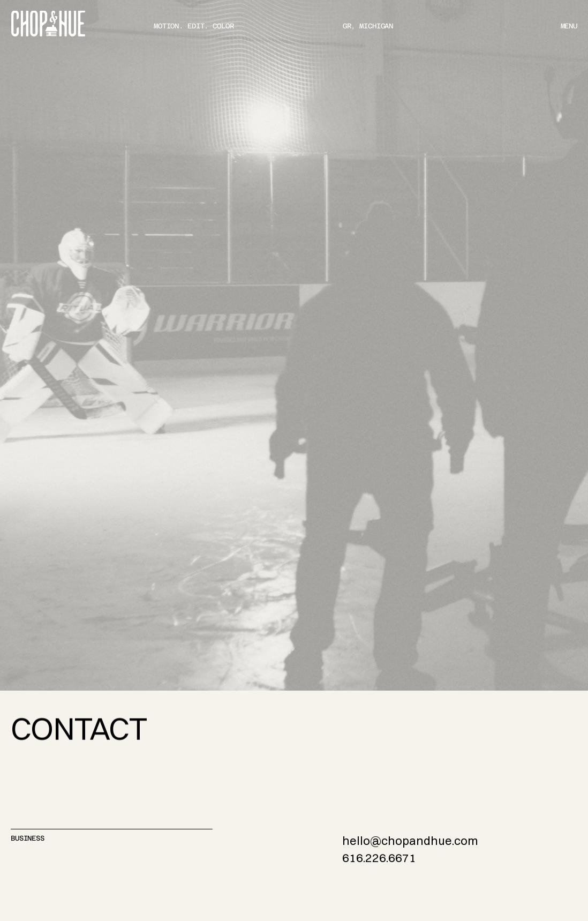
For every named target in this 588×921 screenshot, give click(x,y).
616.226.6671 (379, 858)
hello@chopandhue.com (410, 841)
